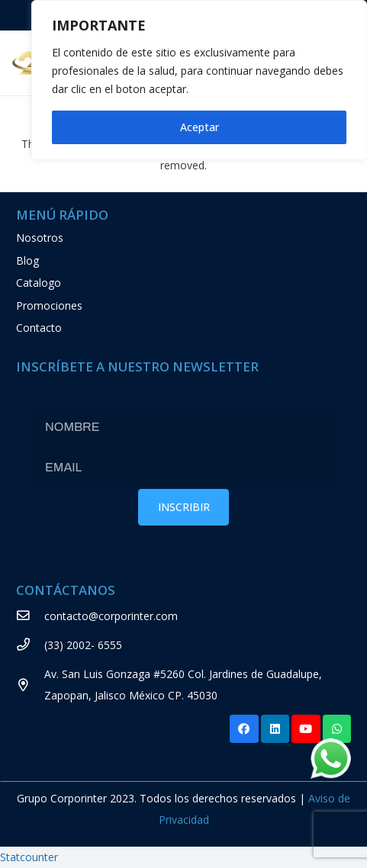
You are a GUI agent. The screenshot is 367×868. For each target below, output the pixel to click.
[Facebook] (244, 729)
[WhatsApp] (337, 729)
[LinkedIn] (275, 729)
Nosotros (40, 238)
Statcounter (29, 857)
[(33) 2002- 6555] (30, 645)
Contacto (39, 328)
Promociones (49, 305)
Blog (27, 260)
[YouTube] (306, 729)
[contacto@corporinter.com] (30, 616)
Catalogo (39, 283)
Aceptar (200, 127)
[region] (199, 80)
